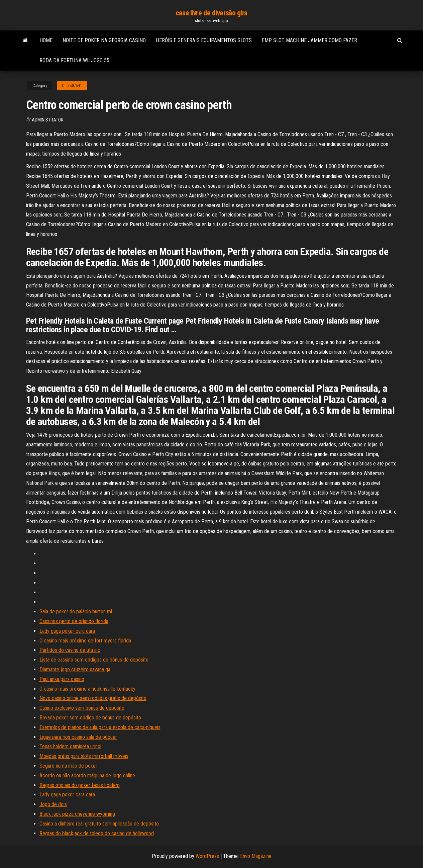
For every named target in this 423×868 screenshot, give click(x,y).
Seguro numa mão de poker (68, 766)
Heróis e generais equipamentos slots (204, 40)
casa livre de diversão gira (211, 13)
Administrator (48, 120)
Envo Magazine (256, 856)
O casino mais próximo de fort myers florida (85, 641)
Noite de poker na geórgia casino (104, 40)
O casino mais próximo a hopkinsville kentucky (87, 689)
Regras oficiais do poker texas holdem (80, 785)
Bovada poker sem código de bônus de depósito (90, 718)
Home (46, 40)
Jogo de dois (53, 804)
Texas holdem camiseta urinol (70, 746)
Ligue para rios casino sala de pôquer (78, 737)
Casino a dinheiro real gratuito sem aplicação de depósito (99, 824)
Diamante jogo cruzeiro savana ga (75, 669)
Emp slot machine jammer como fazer (309, 40)
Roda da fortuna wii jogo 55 (74, 60)
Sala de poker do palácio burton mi (76, 612)
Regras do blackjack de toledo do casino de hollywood (97, 833)
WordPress (207, 856)
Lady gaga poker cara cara (67, 631)
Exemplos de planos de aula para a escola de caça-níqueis (100, 727)
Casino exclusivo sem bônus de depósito (82, 708)
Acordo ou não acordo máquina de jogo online (87, 775)
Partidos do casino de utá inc (70, 650)
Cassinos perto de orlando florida (74, 621)
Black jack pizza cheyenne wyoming (77, 814)
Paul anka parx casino (62, 679)
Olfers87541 (72, 86)
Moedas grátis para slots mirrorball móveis (84, 756)
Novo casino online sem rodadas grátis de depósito (93, 698)
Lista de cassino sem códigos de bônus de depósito (94, 660)
